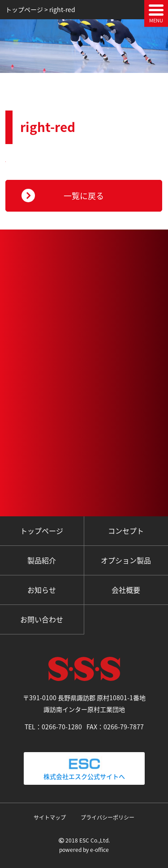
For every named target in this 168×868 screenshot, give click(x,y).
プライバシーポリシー (108, 817)
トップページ (42, 531)
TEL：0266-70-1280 (53, 727)
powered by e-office (84, 850)
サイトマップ (50, 817)
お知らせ (42, 590)
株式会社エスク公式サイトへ (84, 768)
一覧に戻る (84, 196)
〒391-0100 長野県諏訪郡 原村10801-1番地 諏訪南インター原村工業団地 (87, 703)
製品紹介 (42, 560)
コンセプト (126, 531)
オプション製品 (126, 560)
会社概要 (126, 590)
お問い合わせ (42, 619)
